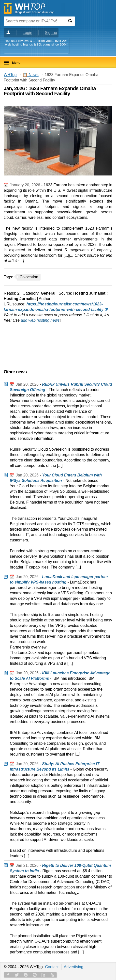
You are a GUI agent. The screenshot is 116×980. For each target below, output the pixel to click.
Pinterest (35, 975)
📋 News (30, 75)
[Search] (70, 21)
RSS (52, 975)
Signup (51, 33)
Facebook (8, 975)
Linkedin (43, 975)
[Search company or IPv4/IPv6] (34, 21)
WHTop (10, 75)
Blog (26, 975)
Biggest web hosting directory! (35, 12)
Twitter (17, 975)
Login (27, 33)
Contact (52, 967)
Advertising (74, 967)
